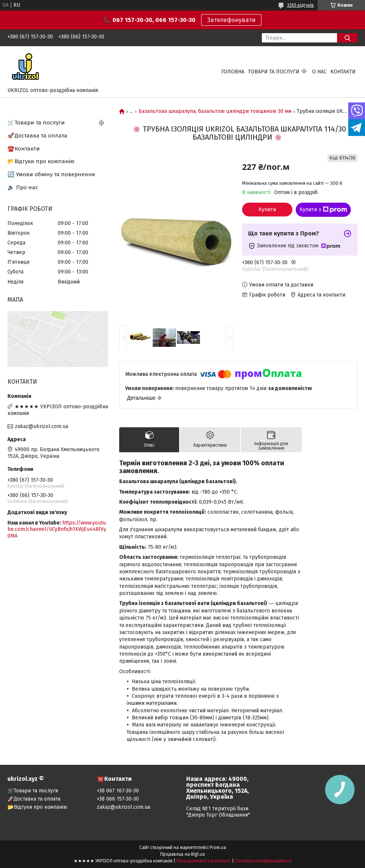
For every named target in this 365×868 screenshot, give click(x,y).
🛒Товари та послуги (36, 123)
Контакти (343, 72)
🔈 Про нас (23, 187)
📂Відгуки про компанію (41, 161)
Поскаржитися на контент (204, 861)
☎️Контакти (24, 149)
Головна (233, 72)
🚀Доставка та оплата (37, 136)
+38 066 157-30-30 (118, 799)
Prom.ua (218, 848)
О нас (319, 72)
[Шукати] (347, 38)
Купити (267, 210)
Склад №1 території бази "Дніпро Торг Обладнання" (218, 812)
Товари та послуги (274, 72)
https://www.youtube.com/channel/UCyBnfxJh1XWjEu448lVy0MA (57, 529)
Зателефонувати (231, 20)
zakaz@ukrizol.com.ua (42, 426)
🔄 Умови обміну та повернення (51, 174)
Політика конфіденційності (263, 861)
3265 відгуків (301, 5)
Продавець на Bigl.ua (182, 854)
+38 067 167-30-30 (118, 791)
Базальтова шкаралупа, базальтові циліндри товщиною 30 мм (215, 111)
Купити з (323, 210)
